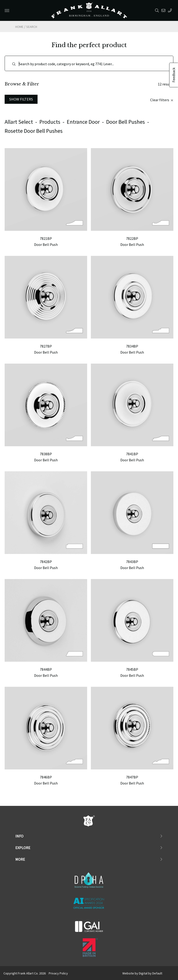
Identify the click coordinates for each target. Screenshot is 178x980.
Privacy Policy (58, 973)
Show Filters (21, 99)
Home (19, 27)
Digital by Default (151, 973)
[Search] (89, 63)
